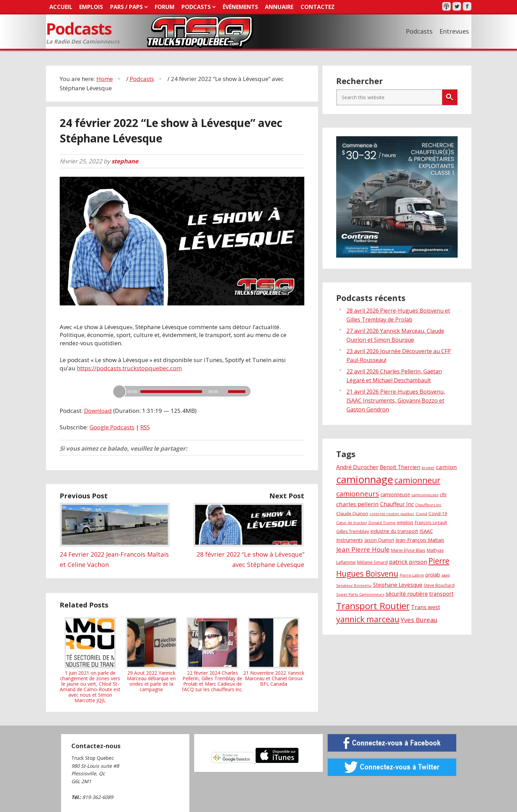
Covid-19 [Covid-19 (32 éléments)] (438, 513)
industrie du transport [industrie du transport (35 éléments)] (394, 531)
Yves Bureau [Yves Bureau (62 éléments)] (419, 619)
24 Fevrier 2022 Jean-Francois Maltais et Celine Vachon (115, 554)
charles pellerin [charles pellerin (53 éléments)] (357, 504)
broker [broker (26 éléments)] (428, 467)
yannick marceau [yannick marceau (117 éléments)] (368, 619)
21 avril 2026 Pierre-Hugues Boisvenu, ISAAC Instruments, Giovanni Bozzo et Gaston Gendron (396, 400)
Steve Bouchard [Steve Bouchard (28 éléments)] (439, 585)
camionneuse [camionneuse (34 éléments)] (395, 494)
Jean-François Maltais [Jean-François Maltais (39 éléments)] (420, 540)
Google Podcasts (112, 427)
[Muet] (224, 391)
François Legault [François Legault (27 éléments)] (431, 522)
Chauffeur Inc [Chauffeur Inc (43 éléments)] (397, 504)
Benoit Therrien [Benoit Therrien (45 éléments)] (400, 467)
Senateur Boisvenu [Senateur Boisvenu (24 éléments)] (354, 585)
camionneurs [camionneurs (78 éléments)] (358, 493)
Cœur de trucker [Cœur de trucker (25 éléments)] (352, 523)
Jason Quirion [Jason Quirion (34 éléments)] (379, 540)
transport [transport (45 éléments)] (441, 593)
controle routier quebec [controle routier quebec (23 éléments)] (392, 514)
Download (98, 410)
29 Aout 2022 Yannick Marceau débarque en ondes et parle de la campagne (151, 654)
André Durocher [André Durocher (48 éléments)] (357, 467)
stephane (125, 161)
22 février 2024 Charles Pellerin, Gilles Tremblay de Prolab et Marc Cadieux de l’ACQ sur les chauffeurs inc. (213, 654)
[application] (182, 389)
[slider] (171, 391)
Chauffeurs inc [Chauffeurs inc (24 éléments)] (428, 504)
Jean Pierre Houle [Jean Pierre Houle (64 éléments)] (363, 549)
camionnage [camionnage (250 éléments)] (365, 479)
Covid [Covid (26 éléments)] (421, 514)
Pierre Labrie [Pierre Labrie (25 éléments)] (412, 575)
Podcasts (79, 28)
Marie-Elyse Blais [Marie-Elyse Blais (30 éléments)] (408, 550)
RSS (145, 427)
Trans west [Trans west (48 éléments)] (426, 607)
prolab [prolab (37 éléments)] (433, 574)
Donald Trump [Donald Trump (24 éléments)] (382, 523)
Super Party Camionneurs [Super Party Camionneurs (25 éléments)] (360, 594)
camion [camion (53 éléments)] (447, 467)
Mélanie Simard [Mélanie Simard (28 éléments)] (372, 562)
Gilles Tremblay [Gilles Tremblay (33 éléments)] (353, 531)
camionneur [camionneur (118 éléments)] (418, 480)
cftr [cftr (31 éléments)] (443, 494)
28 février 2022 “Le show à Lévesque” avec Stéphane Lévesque (249, 554)
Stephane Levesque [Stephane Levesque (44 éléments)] (398, 584)
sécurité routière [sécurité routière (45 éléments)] (407, 593)
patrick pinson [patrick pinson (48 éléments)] (408, 561)
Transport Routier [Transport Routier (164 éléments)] (373, 605)
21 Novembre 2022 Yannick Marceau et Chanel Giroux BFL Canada (274, 652)
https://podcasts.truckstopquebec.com (129, 368)
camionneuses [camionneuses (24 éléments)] (425, 494)
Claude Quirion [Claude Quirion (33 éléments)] (352, 513)
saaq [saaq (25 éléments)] (446, 575)
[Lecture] (119, 391)
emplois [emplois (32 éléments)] (405, 522)
